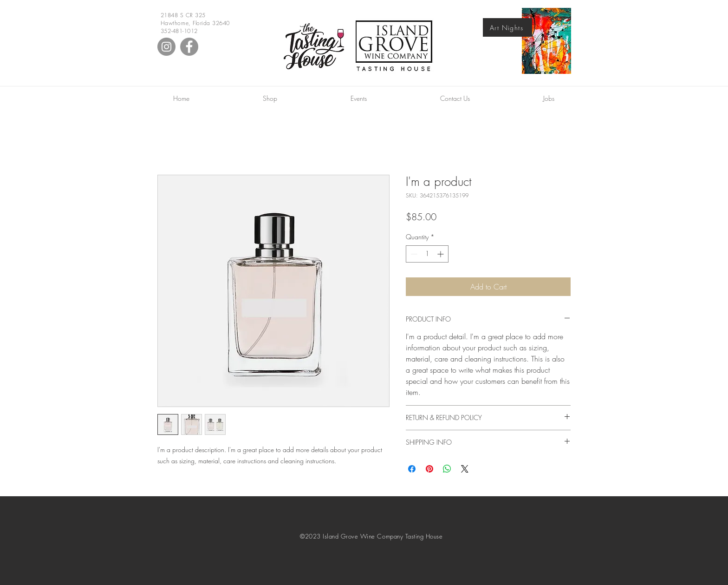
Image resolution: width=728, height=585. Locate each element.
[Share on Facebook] (412, 469)
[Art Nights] (507, 27)
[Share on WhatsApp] (447, 469)
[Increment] (441, 254)
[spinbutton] (427, 254)
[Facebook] (189, 47)
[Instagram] (166, 47)
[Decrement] (413, 254)
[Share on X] (465, 469)
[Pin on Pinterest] (429, 469)
